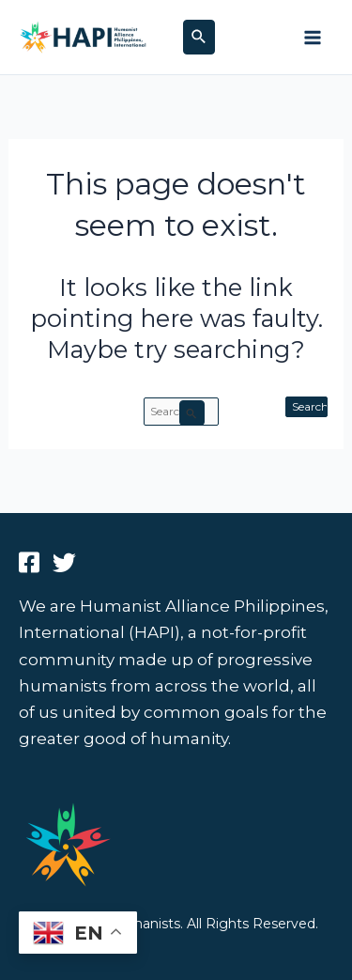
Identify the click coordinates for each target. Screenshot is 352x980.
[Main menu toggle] (313, 38)
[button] (199, 37)
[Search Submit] (192, 413)
